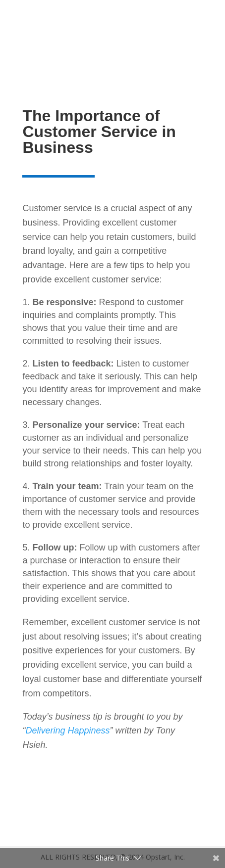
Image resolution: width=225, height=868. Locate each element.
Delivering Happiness (67, 731)
